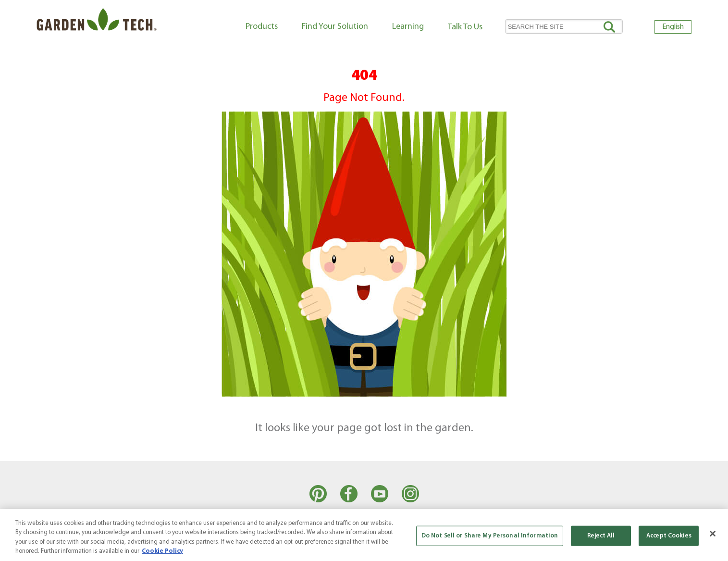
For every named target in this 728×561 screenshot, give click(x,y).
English (673, 27)
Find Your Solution (335, 27)
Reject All (601, 536)
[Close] (713, 534)
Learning (408, 27)
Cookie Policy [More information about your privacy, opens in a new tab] (162, 551)
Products (262, 27)
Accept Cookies (669, 536)
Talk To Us (465, 27)
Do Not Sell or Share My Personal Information (490, 536)
